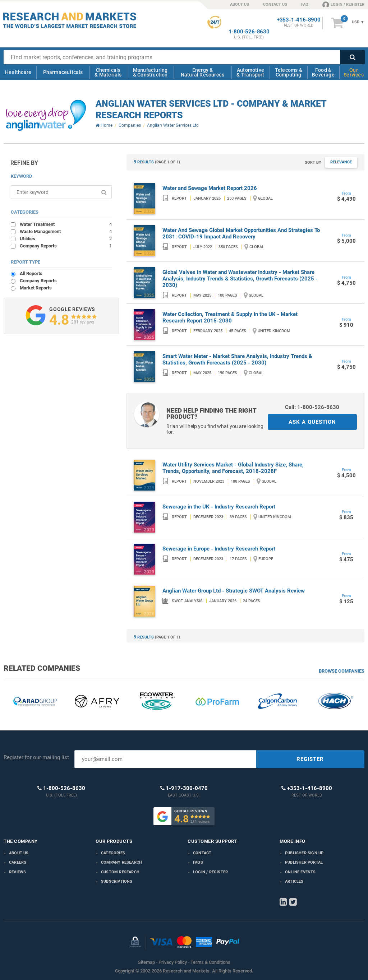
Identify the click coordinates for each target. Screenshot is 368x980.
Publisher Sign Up (304, 853)
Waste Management (66, 231)
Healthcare (18, 72)
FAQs (198, 862)
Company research (121, 862)
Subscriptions (117, 881)
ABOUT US (240, 4)
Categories (113, 853)
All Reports (31, 273)
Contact (202, 853)
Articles (294, 881)
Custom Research (120, 872)
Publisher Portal (304, 862)
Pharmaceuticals (63, 72)
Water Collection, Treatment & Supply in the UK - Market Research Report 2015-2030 (230, 317)
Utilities (66, 238)
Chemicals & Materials (108, 72)
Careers (18, 862)
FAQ (305, 4)
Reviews (17, 872)
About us (19, 853)
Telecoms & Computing (289, 72)
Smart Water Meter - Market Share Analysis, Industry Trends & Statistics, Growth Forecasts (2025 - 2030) (237, 359)
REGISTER (310, 759)
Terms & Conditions (210, 962)
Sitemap (146, 962)
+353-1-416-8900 (299, 20)
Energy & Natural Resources (203, 72)
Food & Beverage (323, 72)
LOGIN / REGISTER (343, 4)
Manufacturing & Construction (150, 72)
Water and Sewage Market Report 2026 (210, 188)
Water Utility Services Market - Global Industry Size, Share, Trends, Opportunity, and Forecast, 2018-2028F (233, 468)
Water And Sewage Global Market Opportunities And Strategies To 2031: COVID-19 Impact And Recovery (241, 233)
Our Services (354, 72)
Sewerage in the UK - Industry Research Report (219, 507)
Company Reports (66, 246)
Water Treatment (66, 224)
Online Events (300, 872)
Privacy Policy (173, 962)
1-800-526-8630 (249, 32)
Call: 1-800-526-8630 (312, 407)
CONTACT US (275, 4)
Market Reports (36, 288)
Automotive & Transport (250, 72)
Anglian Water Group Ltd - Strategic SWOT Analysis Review (234, 591)
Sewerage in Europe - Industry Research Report (219, 549)
